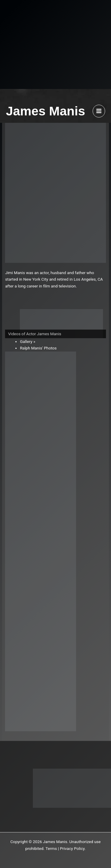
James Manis (46, 111)
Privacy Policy (72, 848)
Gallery (26, 341)
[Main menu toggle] (99, 111)
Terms (51, 848)
